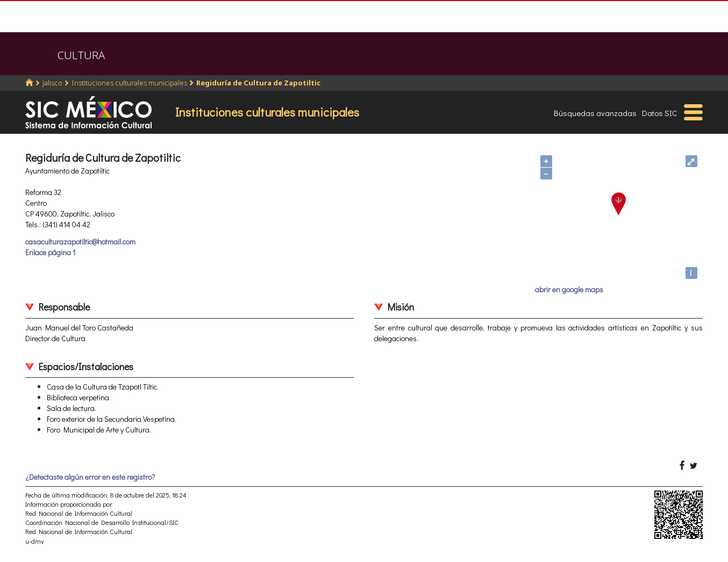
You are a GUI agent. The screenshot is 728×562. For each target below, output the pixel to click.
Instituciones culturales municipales (129, 83)
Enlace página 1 (50, 252)
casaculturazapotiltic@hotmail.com (80, 242)
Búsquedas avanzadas (595, 113)
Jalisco (52, 83)
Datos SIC (659, 113)
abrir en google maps (569, 289)
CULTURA (81, 55)
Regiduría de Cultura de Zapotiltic (258, 83)
